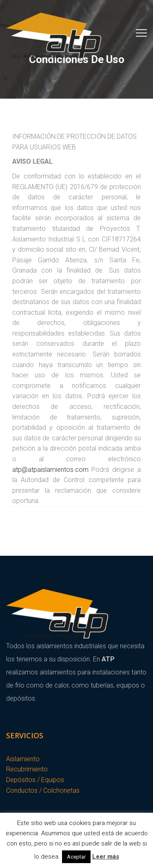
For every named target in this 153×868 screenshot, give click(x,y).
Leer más (106, 857)
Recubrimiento (27, 769)
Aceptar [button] (76, 857)
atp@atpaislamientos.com (50, 470)
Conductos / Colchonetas (43, 790)
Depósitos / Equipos (35, 780)
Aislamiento (23, 759)
